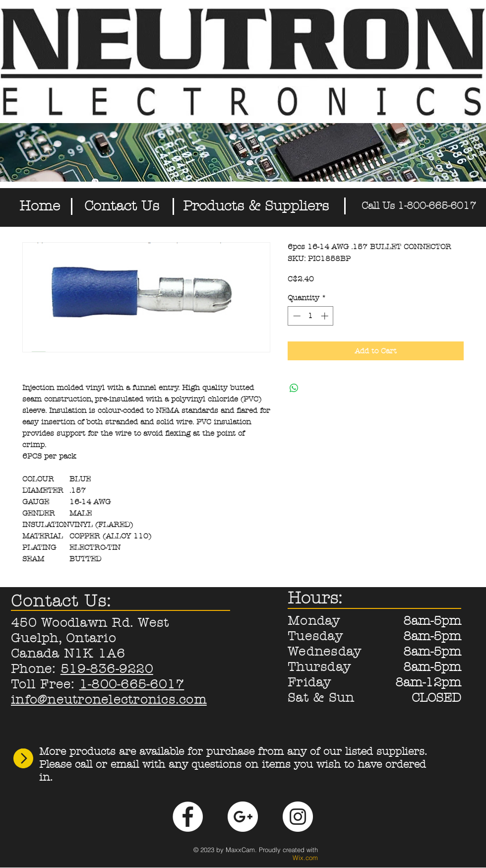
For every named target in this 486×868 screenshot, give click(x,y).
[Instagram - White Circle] (298, 817)
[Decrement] (296, 316)
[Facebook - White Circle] (188, 817)
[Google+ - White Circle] (243, 817)
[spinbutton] (311, 316)
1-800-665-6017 (132, 684)
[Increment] (326, 316)
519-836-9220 (107, 669)
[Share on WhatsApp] (294, 388)
